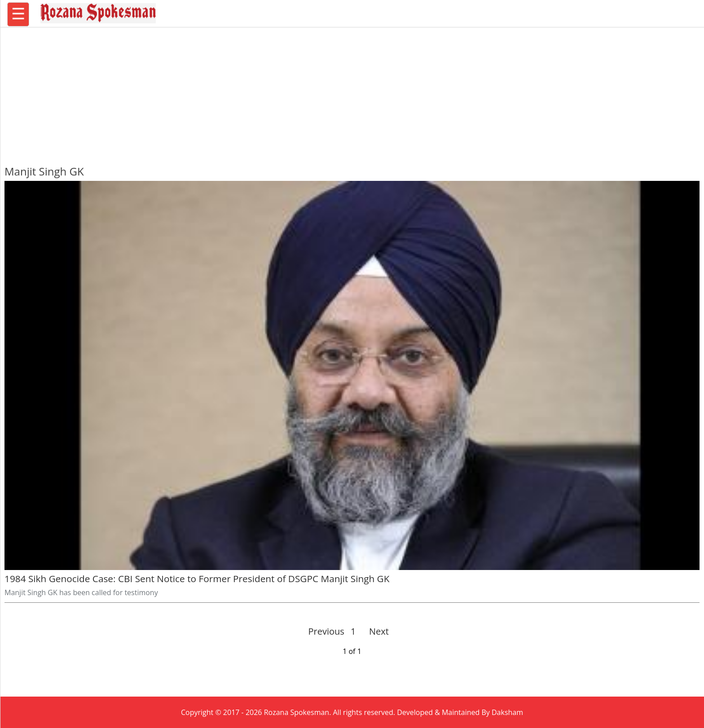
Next (375, 631)
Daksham (507, 712)
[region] (352, 92)
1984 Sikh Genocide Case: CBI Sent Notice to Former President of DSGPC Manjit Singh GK (197, 579)
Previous (326, 631)
